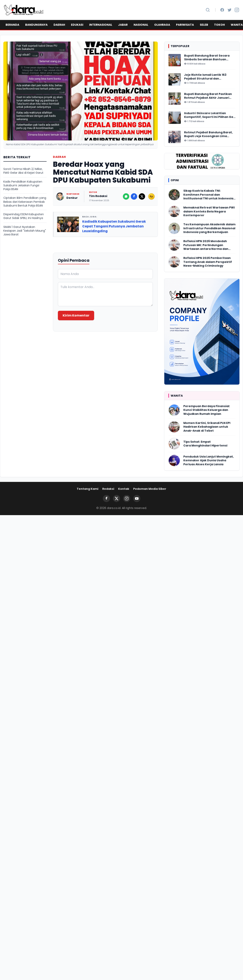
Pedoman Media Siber (150, 489)
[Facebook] (222, 10)
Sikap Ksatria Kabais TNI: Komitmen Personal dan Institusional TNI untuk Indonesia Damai (208, 195)
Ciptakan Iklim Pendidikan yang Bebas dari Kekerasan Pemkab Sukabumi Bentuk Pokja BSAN (25, 202)
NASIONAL (141, 25)
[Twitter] (230, 10)
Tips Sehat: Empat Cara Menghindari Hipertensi (205, 444)
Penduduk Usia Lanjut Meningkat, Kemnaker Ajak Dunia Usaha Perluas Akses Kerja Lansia (209, 461)
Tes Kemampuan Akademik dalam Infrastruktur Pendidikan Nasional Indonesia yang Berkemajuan (209, 228)
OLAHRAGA (162, 25)
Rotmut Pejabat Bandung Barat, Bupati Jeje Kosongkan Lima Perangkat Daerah (208, 134)
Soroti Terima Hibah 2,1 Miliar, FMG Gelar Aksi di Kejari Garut (23, 171)
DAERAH (59, 25)
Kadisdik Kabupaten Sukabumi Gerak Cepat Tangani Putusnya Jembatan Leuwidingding (114, 226)
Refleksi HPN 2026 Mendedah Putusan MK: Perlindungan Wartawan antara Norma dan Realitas (206, 245)
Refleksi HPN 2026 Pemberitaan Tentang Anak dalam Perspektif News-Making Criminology (208, 262)
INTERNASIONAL (101, 25)
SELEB (204, 25)
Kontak (124, 489)
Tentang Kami (88, 489)
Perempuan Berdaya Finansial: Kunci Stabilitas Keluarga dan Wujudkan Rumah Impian (207, 410)
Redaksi (108, 489)
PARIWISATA (185, 25)
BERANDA (12, 25)
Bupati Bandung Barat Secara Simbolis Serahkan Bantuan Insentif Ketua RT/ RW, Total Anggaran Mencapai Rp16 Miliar (208, 58)
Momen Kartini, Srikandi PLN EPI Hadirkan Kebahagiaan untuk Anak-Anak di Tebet (207, 427)
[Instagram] (237, 10)
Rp (151, 196)
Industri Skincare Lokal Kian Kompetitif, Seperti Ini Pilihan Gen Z (210, 115)
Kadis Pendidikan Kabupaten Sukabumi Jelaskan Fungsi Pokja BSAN (23, 186)
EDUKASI (77, 25)
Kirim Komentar (76, 315)
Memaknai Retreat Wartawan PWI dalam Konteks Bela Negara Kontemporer (209, 211)
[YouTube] (137, 499)
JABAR (123, 25)
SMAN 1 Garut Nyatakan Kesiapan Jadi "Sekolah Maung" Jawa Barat (25, 231)
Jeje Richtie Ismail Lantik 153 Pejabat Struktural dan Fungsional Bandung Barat (205, 77)
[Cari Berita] (208, 10)
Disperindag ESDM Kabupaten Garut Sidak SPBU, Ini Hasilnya (24, 216)
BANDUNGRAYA (36, 25)
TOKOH (219, 25)
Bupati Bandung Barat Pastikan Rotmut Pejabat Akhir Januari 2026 (208, 96)
